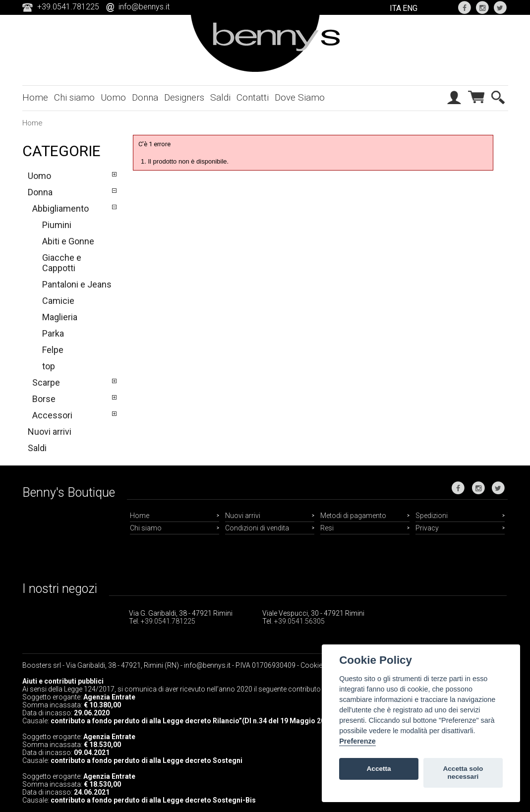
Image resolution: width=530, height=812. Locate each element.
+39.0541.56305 (299, 621)
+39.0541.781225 (168, 621)
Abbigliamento (60, 208)
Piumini (57, 225)
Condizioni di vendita (257, 528)
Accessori (52, 415)
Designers (184, 97)
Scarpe (46, 382)
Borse (44, 399)
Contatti (253, 97)
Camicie (58, 301)
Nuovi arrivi (50, 432)
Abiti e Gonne (68, 241)
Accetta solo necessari (463, 773)
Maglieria (60, 317)
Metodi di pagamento (353, 516)
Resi (327, 528)
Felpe (53, 350)
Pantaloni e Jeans (77, 284)
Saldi (220, 97)
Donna (145, 97)
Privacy (427, 528)
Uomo (113, 97)
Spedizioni (432, 516)
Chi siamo (74, 97)
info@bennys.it (144, 7)
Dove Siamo (300, 97)
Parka (53, 333)
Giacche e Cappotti (62, 263)
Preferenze (357, 741)
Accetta (379, 769)
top (49, 366)
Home (35, 97)
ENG (410, 8)
